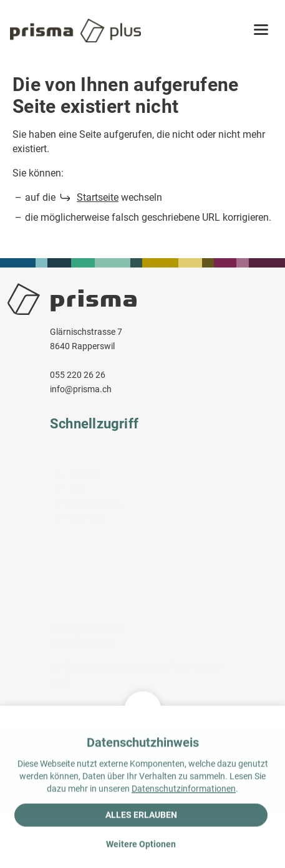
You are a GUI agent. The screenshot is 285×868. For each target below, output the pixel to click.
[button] (261, 31)
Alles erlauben (141, 816)
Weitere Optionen (141, 846)
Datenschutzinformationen (184, 790)
